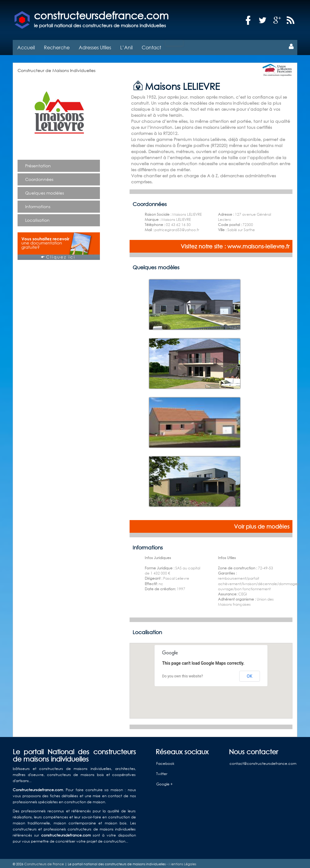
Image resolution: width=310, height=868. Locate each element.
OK (249, 675)
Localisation (37, 219)
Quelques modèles (45, 191)
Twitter (162, 772)
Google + (164, 783)
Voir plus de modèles (262, 525)
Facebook (165, 762)
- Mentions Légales (181, 862)
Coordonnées (39, 178)
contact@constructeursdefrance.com (263, 762)
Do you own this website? (183, 675)
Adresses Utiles (95, 46)
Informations (38, 205)
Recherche (57, 46)
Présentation (38, 164)
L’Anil (126, 46)
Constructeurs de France (44, 862)
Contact (151, 46)
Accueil (26, 46)
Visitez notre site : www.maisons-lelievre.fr (235, 245)
